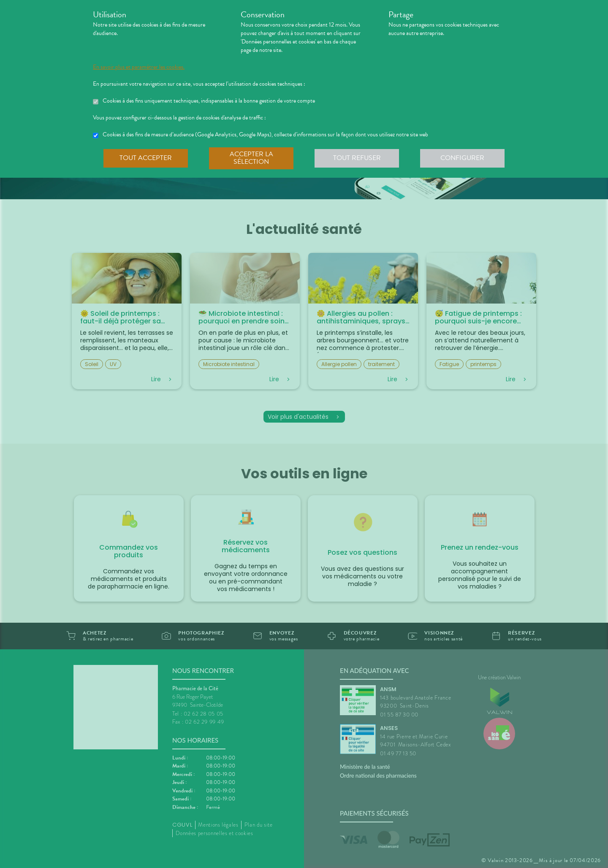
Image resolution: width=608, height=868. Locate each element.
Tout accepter (146, 158)
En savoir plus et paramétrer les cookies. (139, 67)
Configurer (462, 158)
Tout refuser (357, 158)
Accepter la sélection (251, 158)
